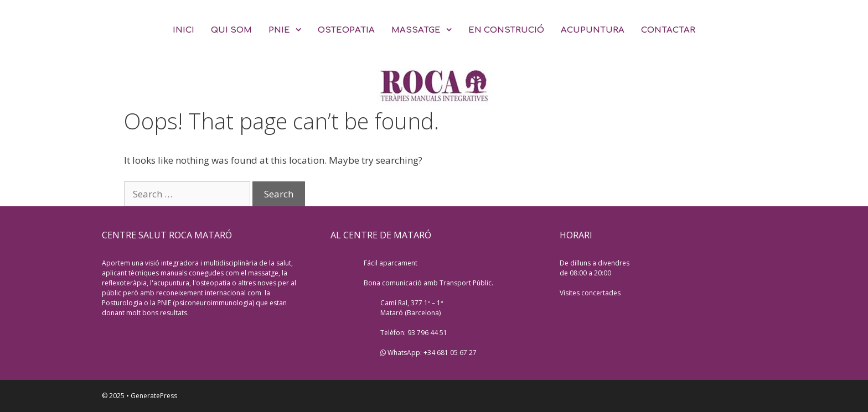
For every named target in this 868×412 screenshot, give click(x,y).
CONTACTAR (668, 30)
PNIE (289, 30)
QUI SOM (231, 30)
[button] (300, 30)
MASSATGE (426, 30)
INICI (184, 30)
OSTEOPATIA (346, 30)
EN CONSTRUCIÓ (506, 30)
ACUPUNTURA (593, 30)
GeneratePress (154, 396)
